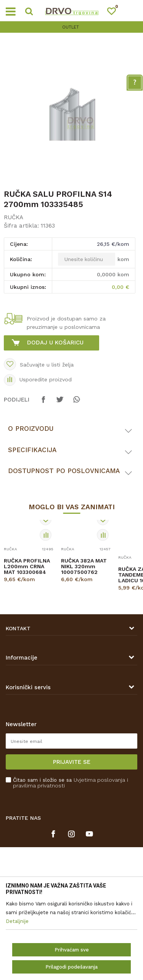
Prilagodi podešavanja (71, 967)
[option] (71, 27)
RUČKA (14, 217)
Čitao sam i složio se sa (71, 783)
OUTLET (71, 27)
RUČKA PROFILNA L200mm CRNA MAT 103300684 (27, 566)
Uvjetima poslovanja (99, 780)
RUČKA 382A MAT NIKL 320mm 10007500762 (84, 566)
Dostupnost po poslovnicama (64, 471)
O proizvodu (31, 429)
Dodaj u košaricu (55, 343)
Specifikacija (32, 450)
